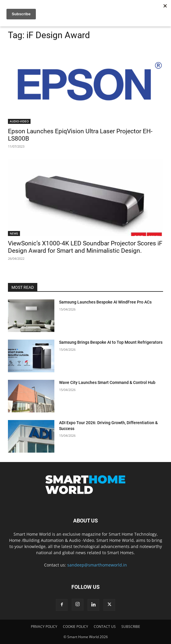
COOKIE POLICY (76, 627)
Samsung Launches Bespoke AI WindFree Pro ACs (105, 302)
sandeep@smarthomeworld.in (97, 565)
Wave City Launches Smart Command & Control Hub (107, 382)
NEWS (14, 233)
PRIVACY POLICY (44, 627)
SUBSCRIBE (131, 627)
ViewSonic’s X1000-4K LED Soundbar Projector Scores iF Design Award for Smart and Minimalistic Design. (85, 247)
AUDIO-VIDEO (19, 121)
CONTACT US (105, 627)
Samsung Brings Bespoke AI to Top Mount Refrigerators (111, 342)
